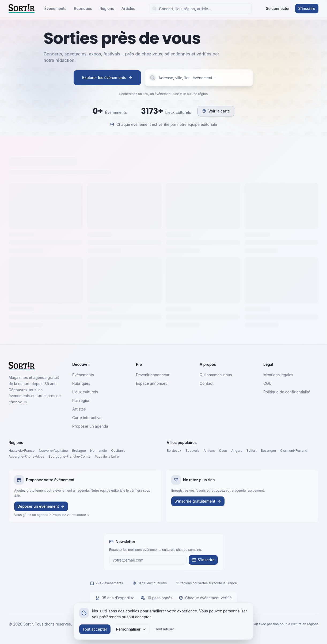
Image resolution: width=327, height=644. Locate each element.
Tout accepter (95, 629)
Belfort (252, 451)
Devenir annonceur (153, 375)
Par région (81, 400)
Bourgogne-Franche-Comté (69, 456)
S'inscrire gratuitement (198, 501)
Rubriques (83, 8)
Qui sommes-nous (216, 375)
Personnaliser (131, 629)
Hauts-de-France (22, 451)
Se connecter (278, 8)
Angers (237, 451)
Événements (55, 8)
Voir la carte (216, 111)
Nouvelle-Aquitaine (53, 451)
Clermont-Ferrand (294, 451)
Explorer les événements (107, 78)
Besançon (268, 451)
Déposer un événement (41, 506)
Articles (128, 8)
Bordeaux (174, 451)
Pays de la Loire (107, 456)
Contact (207, 383)
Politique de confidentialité (287, 392)
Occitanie (118, 451)
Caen (223, 451)
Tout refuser (165, 629)
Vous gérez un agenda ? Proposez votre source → (52, 515)
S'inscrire (307, 8)
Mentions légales (278, 375)
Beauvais (192, 451)
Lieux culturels (85, 392)
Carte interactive (87, 418)
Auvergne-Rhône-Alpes (26, 456)
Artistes (79, 409)
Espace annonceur (152, 383)
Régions (107, 8)
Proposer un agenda (90, 426)
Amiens (209, 451)
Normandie (99, 451)
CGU (267, 383)
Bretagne (79, 451)
